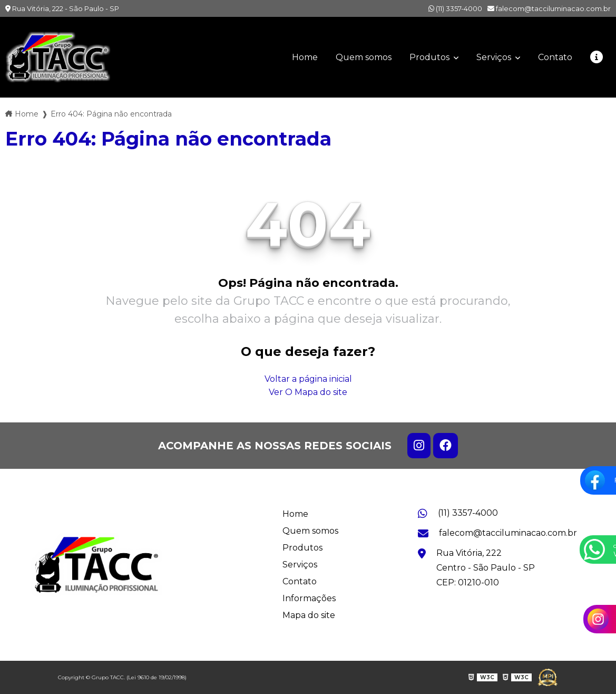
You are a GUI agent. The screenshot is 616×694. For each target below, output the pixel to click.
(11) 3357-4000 (455, 8)
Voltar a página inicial (308, 379)
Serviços (495, 57)
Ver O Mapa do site (308, 392)
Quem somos (364, 57)
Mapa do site (309, 615)
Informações (309, 598)
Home (305, 57)
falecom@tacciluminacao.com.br (549, 8)
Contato (555, 57)
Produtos (431, 57)
